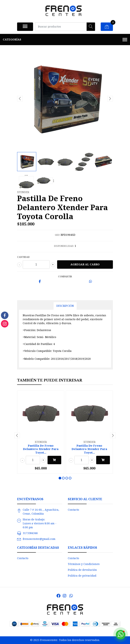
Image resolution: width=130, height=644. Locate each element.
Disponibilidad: (64, 246)
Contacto (73, 510)
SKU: (57, 235)
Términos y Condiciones (84, 564)
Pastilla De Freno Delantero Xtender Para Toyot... (41, 449)
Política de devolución (82, 570)
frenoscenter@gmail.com (39, 539)
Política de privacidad (82, 576)
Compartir (65, 277)
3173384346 (30, 533)
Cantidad (23, 257)
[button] (60, 478)
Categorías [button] (65, 40)
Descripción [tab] (65, 306)
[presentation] (20, 99)
